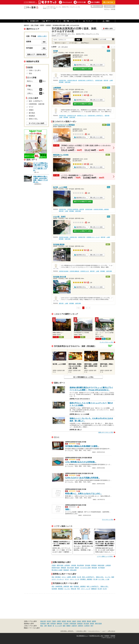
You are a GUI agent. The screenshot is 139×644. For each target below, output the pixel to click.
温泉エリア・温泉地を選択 (36, 54)
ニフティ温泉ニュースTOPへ (105, 556)
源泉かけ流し (100, 577)
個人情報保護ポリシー (82, 636)
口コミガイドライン (94, 631)
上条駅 (111, 80)
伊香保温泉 (73, 623)
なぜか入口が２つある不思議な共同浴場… (83, 478)
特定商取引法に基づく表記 (96, 636)
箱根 (48, 623)
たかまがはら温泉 (85, 568)
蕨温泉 (77, 568)
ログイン (107, 9)
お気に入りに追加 (97, 65)
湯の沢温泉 (70, 568)
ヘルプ (104, 631)
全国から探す (42, 36)
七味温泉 (73, 565)
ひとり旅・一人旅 (104, 579)
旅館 (113, 577)
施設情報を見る (81, 65)
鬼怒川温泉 (98, 623)
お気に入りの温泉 (97, 6)
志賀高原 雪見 (82, 237)
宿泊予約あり (85, 43)
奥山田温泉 (81, 565)
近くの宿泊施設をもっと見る (83, 377)
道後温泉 (80, 623)
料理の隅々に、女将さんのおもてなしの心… (83, 494)
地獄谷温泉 (101, 565)
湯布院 (92, 623)
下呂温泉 (66, 623)
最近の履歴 (110, 6)
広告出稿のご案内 (81, 631)
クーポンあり (73, 43)
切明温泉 (94, 565)
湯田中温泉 (60, 565)
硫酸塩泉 (94, 589)
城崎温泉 (59, 623)
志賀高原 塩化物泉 (64, 237)
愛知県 (89, 621)
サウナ (67, 579)
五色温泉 (88, 565)
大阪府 (74, 621)
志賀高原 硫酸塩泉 (74, 271)
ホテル (64, 577)
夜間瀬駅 (61, 82)
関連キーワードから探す (32, 628)
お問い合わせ (111, 631)
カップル (108, 577)
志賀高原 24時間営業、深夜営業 (76, 209)
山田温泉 (67, 565)
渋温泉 (54, 565)
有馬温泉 (53, 623)
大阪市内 (74, 626)
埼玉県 (49, 621)
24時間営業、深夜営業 (62, 586)
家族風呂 (61, 589)
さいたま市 (58, 626)
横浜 (42, 626)
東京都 (69, 621)
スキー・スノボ (75, 579)
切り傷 (95, 579)
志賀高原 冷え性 (85, 271)
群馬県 (64, 621)
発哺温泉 (63, 568)
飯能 (64, 626)
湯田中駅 (106, 80)
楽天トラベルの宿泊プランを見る (83, 69)
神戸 (92, 626)
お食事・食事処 (71, 577)
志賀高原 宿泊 (63, 80)
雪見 (78, 589)
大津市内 (87, 626)
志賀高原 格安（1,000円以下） (86, 80)
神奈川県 (43, 621)
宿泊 (53, 577)
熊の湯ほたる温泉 (57, 570)
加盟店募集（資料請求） (67, 631)
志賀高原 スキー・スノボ (93, 237)
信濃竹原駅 (68, 82)
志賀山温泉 (73, 570)
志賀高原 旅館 (99, 80)
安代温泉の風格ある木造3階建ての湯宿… (82, 446)
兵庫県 (59, 621)
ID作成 (113, 9)
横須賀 (50, 626)
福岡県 (94, 621)
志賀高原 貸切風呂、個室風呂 (101, 209)
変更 (44, 42)
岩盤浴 (31, 110)
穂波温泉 (66, 570)
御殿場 (68, 626)
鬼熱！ (68, 509)
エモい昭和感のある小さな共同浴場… (81, 462)
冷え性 (79, 577)
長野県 (84, 621)
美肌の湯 (73, 589)
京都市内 (81, 626)
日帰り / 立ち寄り (35, 70)
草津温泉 (43, 623)
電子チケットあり (60, 43)
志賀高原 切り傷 (71, 116)
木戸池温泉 (101, 568)
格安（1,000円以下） (89, 577)
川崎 (45, 626)
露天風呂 (58, 577)
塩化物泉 (54, 589)
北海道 (79, 621)
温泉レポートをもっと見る (106, 432)
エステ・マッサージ (58, 579)
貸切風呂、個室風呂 (86, 579)
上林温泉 (108, 565)
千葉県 (54, 621)
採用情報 (113, 636)
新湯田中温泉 (56, 568)
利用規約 (107, 636)
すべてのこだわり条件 (36, 123)
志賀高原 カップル (82, 116)
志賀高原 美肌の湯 (72, 80)
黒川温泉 (86, 623)
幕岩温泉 (94, 568)
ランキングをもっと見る (107, 342)
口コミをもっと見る (108, 520)
